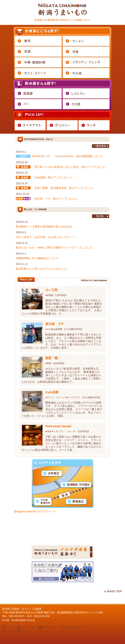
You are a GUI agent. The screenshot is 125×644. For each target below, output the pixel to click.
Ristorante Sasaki (58, 426)
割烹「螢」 (53, 358)
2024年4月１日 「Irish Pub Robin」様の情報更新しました (67, 156)
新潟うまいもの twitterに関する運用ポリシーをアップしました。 (55, 248)
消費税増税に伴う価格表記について (37, 258)
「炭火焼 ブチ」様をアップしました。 (56, 199)
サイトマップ (28, 627)
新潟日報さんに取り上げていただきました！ (42, 269)
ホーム (10, 627)
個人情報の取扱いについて (74, 627)
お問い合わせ (50, 627)
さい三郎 (52, 290)
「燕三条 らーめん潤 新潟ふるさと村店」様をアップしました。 (70, 167)
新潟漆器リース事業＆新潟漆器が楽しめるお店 (44, 227)
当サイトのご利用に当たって (17, 631)
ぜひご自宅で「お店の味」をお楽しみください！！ (46, 237)
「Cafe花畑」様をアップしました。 (53, 177)
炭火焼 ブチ (55, 324)
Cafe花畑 (52, 392)
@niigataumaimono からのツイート (35, 511)
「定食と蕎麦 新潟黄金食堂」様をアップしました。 (64, 188)
